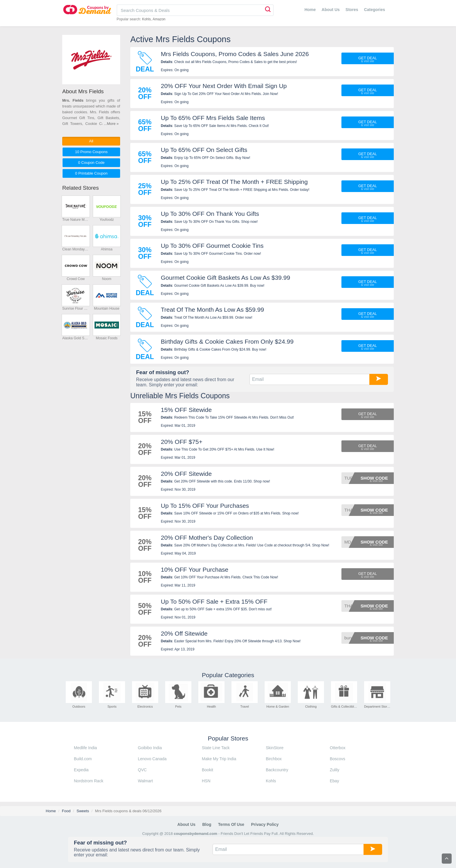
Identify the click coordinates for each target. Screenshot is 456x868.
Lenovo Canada (152, 759)
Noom (107, 279)
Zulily (335, 770)
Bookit (207, 770)
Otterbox (338, 748)
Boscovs (337, 759)
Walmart (145, 781)
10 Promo (91, 152)
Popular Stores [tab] (228, 738)
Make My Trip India (219, 759)
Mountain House (107, 309)
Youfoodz (107, 220)
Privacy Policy (265, 824)
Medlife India (85, 748)
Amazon (159, 19)
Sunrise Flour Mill (76, 309)
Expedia (81, 770)
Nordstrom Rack (89, 781)
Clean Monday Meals (76, 249)
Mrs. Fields (73, 100)
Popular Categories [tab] (228, 675)
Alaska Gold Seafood (76, 338)
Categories (375, 10)
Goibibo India (150, 748)
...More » (111, 124)
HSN (206, 781)
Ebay (334, 781)
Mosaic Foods (107, 338)
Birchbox (274, 759)
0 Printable (91, 173)
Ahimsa (107, 249)
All (91, 141)
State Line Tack (216, 748)
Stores (352, 10)
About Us (331, 10)
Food (66, 811)
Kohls (146, 19)
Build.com (83, 759)
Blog (207, 824)
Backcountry (277, 770)
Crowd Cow (76, 279)
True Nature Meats (76, 220)
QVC (142, 770)
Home (310, 10)
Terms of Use (231, 824)
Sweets (83, 811)
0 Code (91, 163)
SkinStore (275, 748)
